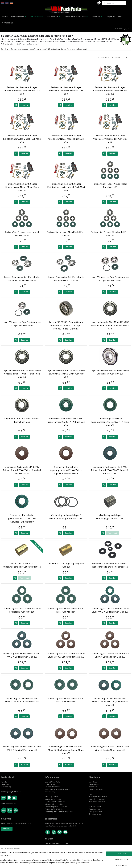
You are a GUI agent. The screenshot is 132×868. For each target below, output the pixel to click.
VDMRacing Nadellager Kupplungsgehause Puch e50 (110, 517)
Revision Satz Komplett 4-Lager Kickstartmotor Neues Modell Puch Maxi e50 (110, 91)
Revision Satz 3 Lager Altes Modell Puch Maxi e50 (110, 234)
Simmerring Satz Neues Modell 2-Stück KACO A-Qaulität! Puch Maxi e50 (22, 748)
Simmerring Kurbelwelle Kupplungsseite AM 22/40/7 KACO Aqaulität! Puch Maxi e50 (22, 518)
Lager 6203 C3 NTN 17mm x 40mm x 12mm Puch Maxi (22, 420)
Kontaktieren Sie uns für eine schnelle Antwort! (69, 49)
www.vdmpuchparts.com (98, 797)
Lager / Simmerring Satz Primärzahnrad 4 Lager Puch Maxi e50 (110, 279)
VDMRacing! (8, 23)
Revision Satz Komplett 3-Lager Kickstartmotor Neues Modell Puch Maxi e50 (22, 187)
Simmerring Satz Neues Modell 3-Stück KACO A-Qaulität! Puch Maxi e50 (22, 655)
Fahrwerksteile (19, 16)
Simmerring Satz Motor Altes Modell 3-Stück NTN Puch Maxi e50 (22, 610)
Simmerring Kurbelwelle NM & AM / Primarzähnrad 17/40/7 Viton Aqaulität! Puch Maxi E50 (22, 470)
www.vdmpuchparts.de (97, 799)
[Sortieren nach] (119, 57)
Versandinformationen (53, 787)
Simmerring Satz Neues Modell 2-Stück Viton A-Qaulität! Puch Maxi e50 (110, 748)
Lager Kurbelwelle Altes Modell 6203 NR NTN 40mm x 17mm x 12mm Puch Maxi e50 (110, 325)
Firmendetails (50, 784)
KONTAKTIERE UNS (52, 846)
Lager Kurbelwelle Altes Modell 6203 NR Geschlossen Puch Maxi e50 (110, 372)
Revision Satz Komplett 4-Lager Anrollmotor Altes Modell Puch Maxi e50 (66, 91)
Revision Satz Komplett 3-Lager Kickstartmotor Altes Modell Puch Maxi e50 (66, 187)
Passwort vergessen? (97, 789)
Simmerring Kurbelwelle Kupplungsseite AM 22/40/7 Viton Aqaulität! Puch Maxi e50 (66, 470)
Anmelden (7, 829)
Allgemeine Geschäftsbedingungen (58, 789)
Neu (120, 16)
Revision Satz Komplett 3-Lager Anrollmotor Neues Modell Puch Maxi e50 (66, 139)
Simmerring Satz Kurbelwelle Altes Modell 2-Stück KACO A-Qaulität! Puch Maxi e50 (110, 702)
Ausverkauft (112, 533)
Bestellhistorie (94, 784)
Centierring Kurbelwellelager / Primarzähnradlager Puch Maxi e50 (66, 517)
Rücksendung (6, 787)
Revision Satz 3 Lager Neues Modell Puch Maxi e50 (22, 234)
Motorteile (37, 16)
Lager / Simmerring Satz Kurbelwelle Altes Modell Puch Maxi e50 (66, 279)
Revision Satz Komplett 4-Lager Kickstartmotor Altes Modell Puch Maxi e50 (22, 139)
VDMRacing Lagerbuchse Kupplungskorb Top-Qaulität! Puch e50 (22, 565)
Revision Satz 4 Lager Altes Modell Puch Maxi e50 (66, 234)
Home (5, 16)
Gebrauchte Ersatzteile (76, 16)
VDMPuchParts (54, 782)
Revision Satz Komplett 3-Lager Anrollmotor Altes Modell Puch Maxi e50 (110, 139)
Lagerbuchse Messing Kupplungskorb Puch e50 (66, 565)
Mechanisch (53, 16)
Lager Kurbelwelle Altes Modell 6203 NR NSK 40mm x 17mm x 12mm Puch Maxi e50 (66, 374)
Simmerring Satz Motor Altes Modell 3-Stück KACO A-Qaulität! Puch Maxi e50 (110, 610)
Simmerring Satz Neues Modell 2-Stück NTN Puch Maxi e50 (66, 700)
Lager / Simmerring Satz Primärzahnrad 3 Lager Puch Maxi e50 (22, 324)
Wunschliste (93, 787)
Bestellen (24, 105)
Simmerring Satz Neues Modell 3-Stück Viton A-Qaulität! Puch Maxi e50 (110, 655)
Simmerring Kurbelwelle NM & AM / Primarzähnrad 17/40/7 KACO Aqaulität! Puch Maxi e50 (110, 470)
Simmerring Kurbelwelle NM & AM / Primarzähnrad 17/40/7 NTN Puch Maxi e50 (66, 422)
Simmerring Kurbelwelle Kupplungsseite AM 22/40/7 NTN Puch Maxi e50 (110, 422)
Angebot (111, 16)
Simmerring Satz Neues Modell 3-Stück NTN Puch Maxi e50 (66, 610)
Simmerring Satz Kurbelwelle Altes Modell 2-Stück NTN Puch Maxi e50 (22, 700)
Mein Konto (121, 29)
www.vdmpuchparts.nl (97, 802)
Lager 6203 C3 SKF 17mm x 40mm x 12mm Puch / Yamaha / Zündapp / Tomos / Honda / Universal (66, 325)
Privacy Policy (50, 792)
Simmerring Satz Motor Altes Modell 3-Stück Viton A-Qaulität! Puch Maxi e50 (66, 655)
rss (80, 863)
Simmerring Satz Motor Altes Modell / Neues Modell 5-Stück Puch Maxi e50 (110, 565)
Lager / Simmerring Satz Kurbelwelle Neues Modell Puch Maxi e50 (22, 279)
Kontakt (4, 782)
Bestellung (5, 784)
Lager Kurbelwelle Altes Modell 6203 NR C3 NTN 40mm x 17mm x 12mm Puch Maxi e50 (22, 374)
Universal (97, 16)
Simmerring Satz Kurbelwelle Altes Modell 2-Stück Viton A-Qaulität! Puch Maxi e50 (66, 750)
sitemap (75, 863)
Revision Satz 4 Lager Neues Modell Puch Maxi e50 (110, 186)
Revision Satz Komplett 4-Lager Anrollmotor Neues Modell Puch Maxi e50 (22, 91)
